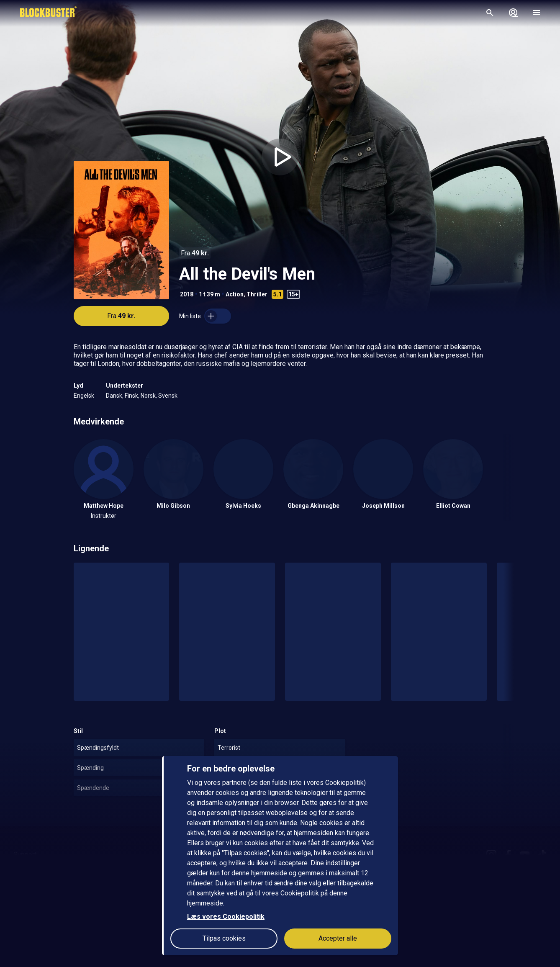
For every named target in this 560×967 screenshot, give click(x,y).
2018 (187, 294)
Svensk (168, 396)
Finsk (131, 396)
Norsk (148, 396)
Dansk (114, 396)
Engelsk (84, 396)
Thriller (257, 294)
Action (235, 294)
